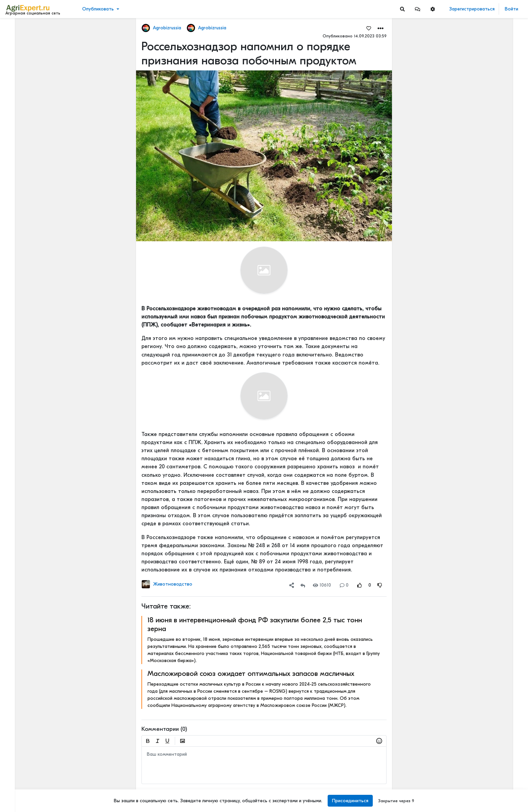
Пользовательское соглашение (39, 763)
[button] (418, 9)
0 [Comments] (344, 585)
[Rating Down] (380, 585)
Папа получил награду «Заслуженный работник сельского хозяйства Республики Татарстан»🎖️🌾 (484, 699)
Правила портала (26, 770)
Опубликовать (98, 9)
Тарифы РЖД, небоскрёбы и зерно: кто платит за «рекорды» (484, 186)
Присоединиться (350, 801)
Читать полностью (464, 65)
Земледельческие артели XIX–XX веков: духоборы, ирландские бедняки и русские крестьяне (484, 542)
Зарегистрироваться (472, 9)
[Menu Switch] (44, 806)
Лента (15, 29)
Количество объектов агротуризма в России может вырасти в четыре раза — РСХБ (484, 72)
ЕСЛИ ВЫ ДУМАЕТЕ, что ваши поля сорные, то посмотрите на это (484, 110)
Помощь (16, 791)
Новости (18, 39)
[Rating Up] (360, 585)
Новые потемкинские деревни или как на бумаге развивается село (484, 264)
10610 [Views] (322, 585)
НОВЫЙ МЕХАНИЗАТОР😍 (474, 142)
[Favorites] (369, 28)
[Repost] (303, 585)
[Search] (402, 9)
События (18, 60)
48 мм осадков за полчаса (475, 218)
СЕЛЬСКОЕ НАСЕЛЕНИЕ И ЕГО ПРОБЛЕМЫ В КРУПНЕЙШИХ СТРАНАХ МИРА (484, 489)
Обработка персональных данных (43, 756)
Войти (511, 9)
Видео (15, 50)
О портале (19, 777)
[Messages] (418, 9)
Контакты (18, 784)
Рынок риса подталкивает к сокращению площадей (484, 324)
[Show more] (46, 155)
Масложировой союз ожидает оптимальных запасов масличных (251, 674)
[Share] (292, 585)
